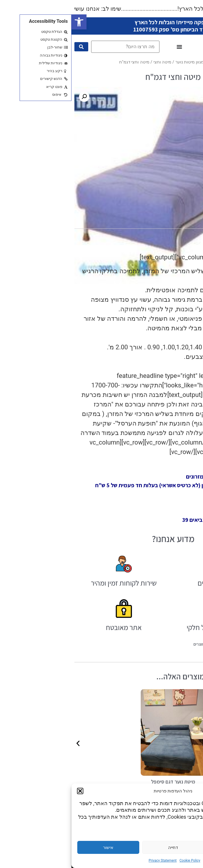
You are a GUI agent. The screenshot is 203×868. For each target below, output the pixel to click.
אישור (37, 848)
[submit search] (10, 47)
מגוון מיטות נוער (118, 62)
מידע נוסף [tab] (160, 222)
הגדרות (166, 848)
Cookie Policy (119, 860)
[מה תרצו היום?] (54, 47)
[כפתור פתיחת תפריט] (108, 47)
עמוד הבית (146, 62)
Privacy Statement (91, 860)
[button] (7, 22)
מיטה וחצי (91, 62)
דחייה (101, 848)
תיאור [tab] (186, 222)
